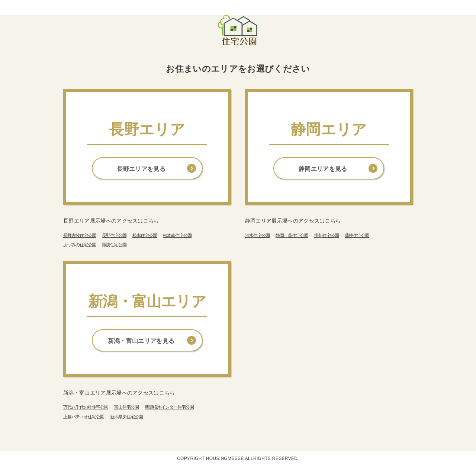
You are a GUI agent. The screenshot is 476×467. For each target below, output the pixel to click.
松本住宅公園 (145, 236)
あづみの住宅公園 (80, 245)
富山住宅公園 (126, 407)
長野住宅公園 (114, 236)
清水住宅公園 (257, 236)
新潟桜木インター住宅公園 (169, 407)
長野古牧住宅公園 (80, 236)
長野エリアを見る (141, 169)
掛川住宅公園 (327, 236)
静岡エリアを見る (323, 169)
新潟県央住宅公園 (126, 417)
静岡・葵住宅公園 (292, 236)
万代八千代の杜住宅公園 (86, 407)
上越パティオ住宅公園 (84, 417)
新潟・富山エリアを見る (141, 341)
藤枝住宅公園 (357, 236)
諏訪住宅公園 (114, 245)
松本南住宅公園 (177, 236)
